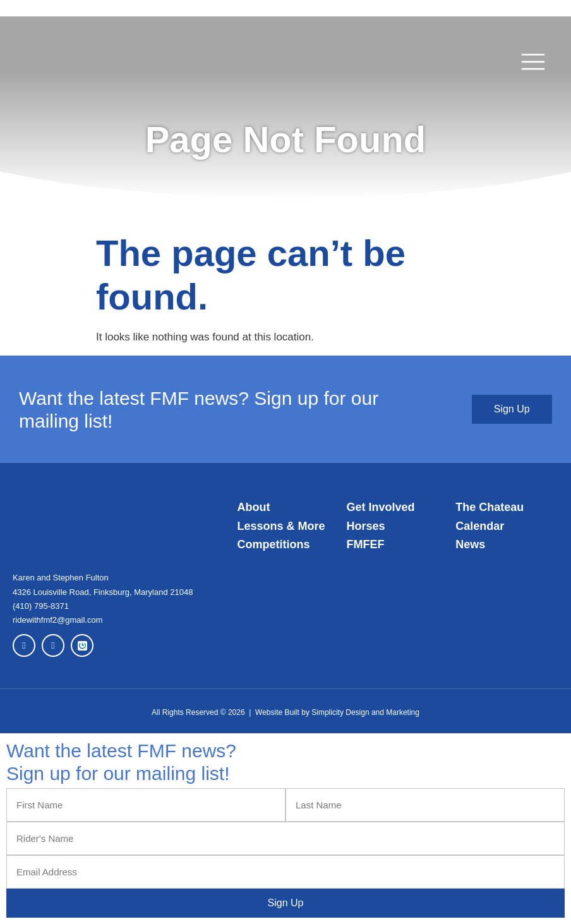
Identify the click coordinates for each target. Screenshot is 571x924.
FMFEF (365, 544)
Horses (365, 526)
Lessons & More (281, 526)
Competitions (274, 544)
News (470, 544)
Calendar (480, 526)
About (254, 507)
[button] (533, 63)
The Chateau (490, 507)
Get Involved (380, 507)
